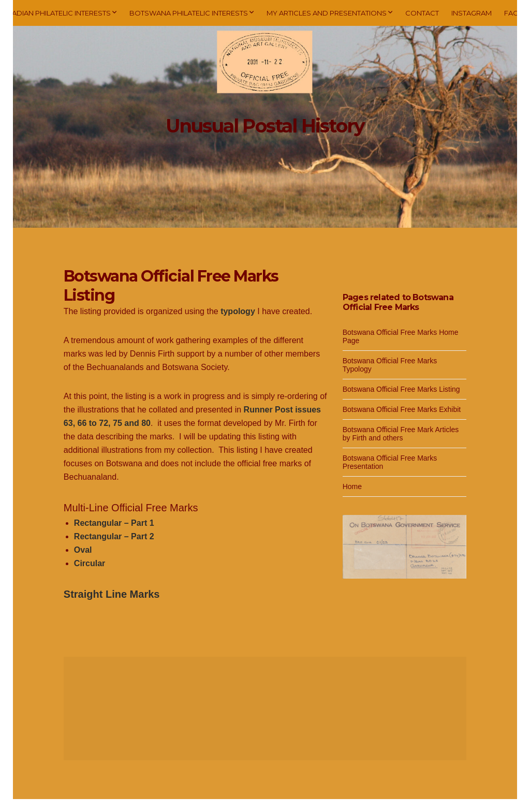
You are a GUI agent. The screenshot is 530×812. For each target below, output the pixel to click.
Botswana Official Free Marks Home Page (401, 336)
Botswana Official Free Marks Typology (390, 365)
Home (352, 486)
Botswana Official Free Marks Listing (401, 389)
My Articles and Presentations (327, 13)
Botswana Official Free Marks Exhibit (402, 409)
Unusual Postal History (265, 126)
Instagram (472, 13)
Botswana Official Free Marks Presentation (390, 462)
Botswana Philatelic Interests (189, 13)
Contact (422, 13)
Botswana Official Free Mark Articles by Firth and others (401, 434)
